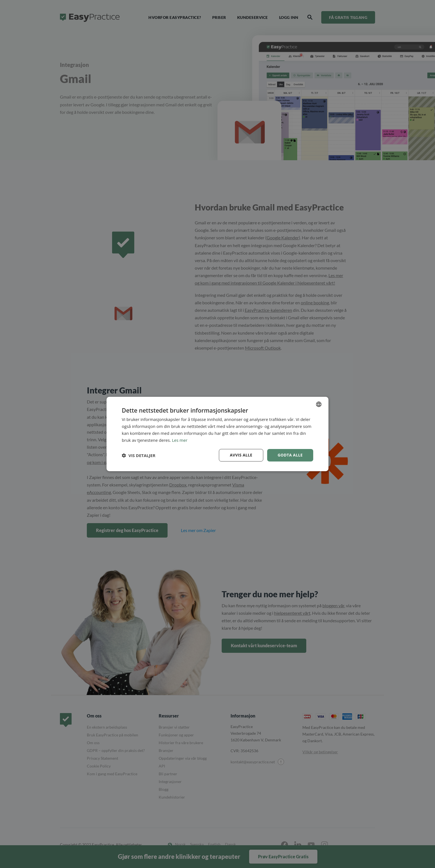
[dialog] (217, 434)
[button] (139, 455)
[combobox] (319, 404)
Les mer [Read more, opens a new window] (180, 440)
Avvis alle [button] (241, 455)
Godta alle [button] (290, 455)
